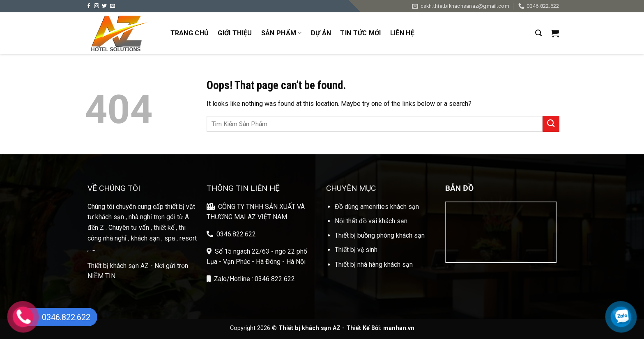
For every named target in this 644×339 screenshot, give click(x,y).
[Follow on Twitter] (104, 6)
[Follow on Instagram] (97, 6)
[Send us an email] (113, 6)
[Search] (538, 33)
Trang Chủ (190, 33)
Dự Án (321, 33)
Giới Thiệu (235, 33)
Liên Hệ (402, 33)
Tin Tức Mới (361, 33)
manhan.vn (399, 328)
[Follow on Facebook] (89, 6)
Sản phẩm (282, 33)
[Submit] (551, 124)
